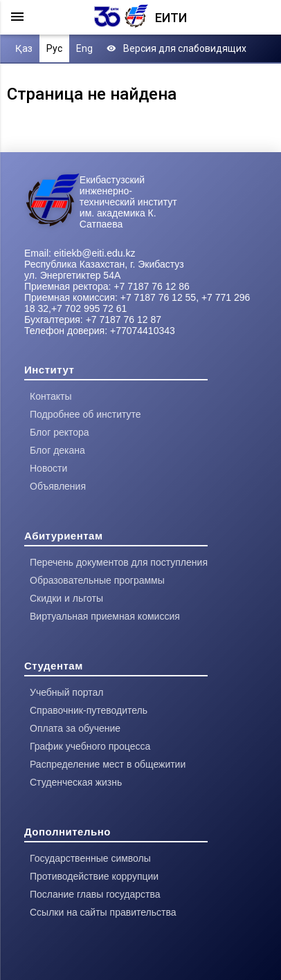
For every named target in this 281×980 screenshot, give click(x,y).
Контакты (51, 396)
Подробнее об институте (85, 414)
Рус (54, 48)
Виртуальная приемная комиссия (105, 616)
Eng (84, 48)
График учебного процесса (90, 746)
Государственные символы (90, 858)
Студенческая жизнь (76, 782)
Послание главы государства (95, 894)
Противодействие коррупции (94, 876)
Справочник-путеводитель (89, 710)
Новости (48, 468)
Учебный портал (66, 692)
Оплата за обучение (75, 728)
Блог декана (57, 450)
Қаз (24, 48)
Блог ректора (60, 432)
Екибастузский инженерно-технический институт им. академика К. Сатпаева (128, 202)
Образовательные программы (97, 580)
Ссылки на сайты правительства (103, 912)
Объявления (58, 486)
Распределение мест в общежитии (108, 764)
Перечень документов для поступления (119, 562)
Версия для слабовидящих (176, 48)
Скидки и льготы (66, 598)
